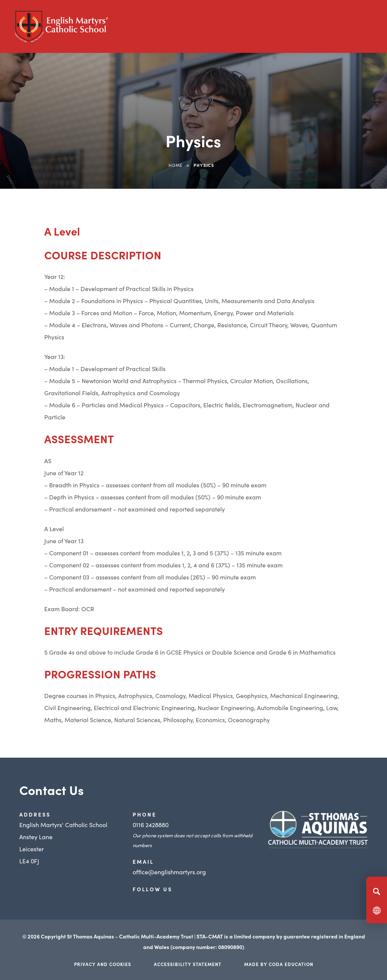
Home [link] (176, 165)
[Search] (377, 891)
